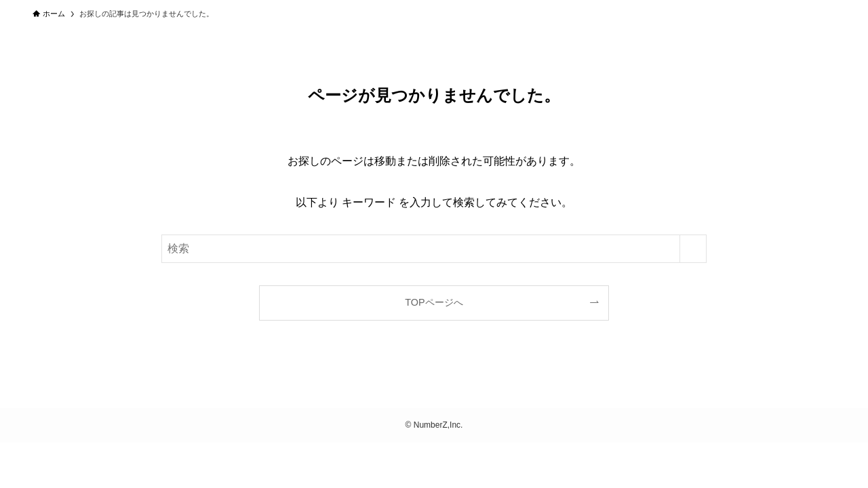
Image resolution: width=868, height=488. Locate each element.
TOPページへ (434, 302)
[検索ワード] (434, 249)
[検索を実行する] (693, 249)
